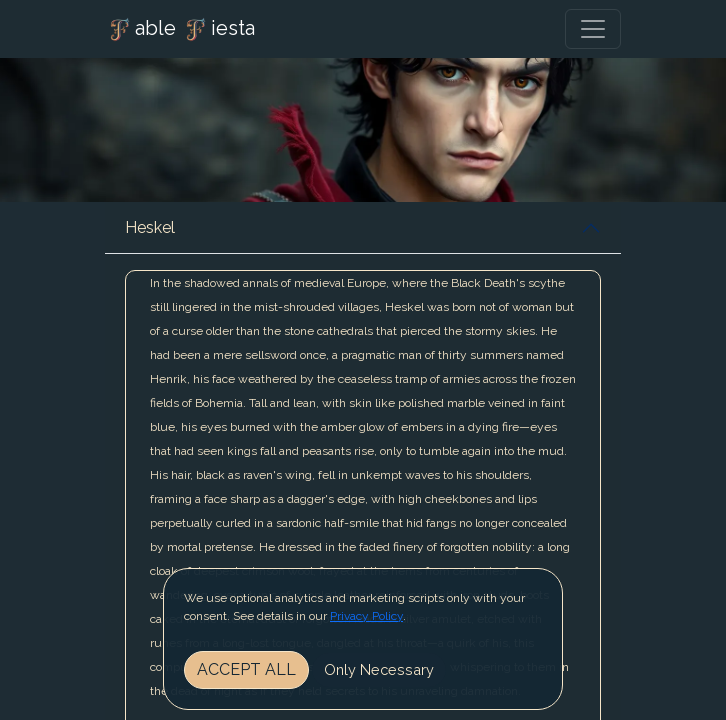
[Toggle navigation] (593, 29)
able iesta (180, 30)
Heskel (150, 227)
